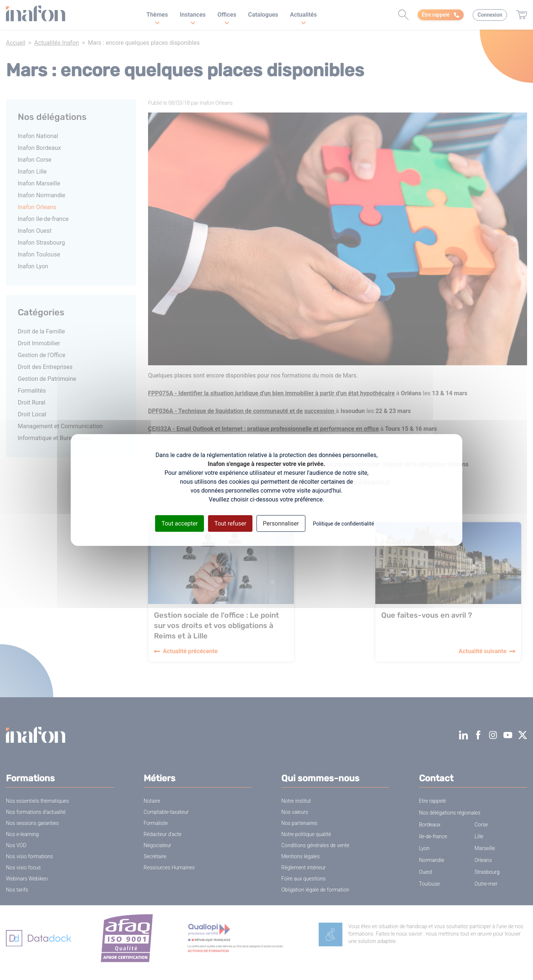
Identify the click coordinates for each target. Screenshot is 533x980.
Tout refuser (230, 523)
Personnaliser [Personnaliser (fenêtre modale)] (281, 523)
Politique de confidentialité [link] (343, 524)
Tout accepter (180, 523)
